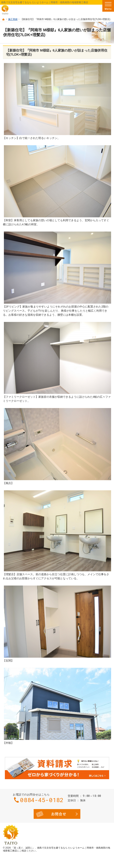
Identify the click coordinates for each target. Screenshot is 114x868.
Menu (108, 6)
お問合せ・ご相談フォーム (57, 814)
